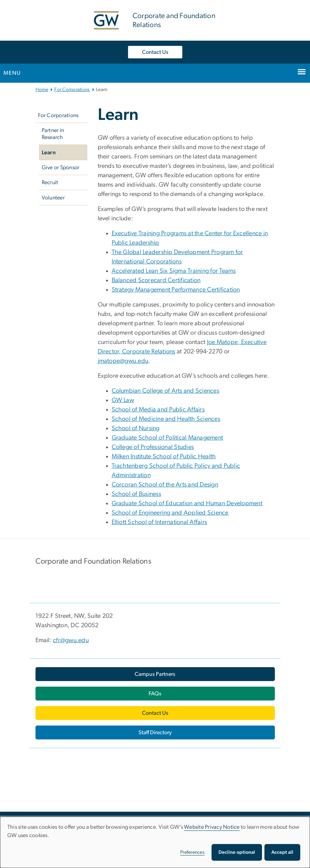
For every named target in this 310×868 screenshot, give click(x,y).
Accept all (282, 852)
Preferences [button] (192, 852)
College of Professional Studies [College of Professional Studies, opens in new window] (153, 447)
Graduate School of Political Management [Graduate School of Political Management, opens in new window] (168, 438)
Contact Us (155, 52)
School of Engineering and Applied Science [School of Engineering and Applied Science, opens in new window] (170, 513)
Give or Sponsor (61, 167)
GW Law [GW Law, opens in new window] (123, 400)
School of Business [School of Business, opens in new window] (137, 494)
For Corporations (72, 90)
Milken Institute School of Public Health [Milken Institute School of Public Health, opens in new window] (164, 457)
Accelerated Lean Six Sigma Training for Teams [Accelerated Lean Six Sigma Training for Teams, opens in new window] (174, 271)
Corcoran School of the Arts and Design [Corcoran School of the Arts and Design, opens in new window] (165, 485)
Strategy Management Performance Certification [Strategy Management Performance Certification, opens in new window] (176, 290)
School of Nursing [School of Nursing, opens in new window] (136, 428)
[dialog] (155, 842)
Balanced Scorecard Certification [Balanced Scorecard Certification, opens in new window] (156, 280)
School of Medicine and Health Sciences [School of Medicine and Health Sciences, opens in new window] (166, 419)
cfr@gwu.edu (71, 640)
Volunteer (53, 198)
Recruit (50, 182)
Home (42, 90)
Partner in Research (53, 134)
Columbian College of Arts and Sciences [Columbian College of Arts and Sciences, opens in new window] (166, 391)
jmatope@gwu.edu (123, 361)
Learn (49, 153)
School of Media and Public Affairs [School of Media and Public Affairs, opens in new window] (158, 410)
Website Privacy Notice (212, 827)
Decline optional (237, 852)
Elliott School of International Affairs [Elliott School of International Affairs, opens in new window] (160, 522)
